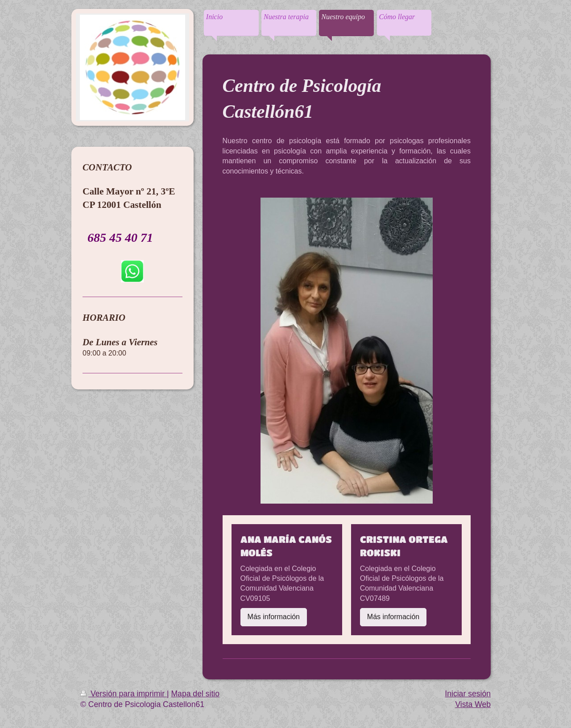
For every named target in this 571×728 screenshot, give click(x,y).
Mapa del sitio (195, 694)
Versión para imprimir (124, 694)
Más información (274, 617)
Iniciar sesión (468, 694)
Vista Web (473, 704)
